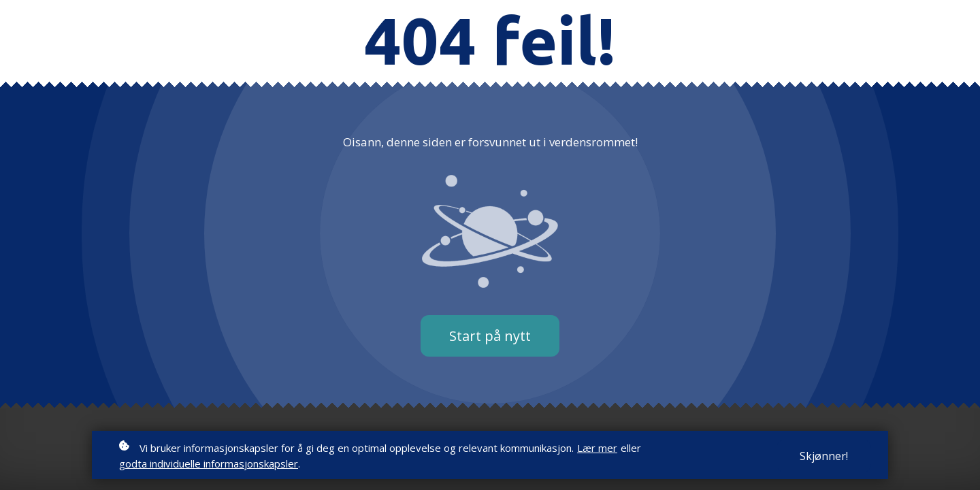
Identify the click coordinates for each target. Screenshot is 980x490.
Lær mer (597, 448)
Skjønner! (824, 456)
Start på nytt (490, 336)
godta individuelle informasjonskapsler (209, 463)
